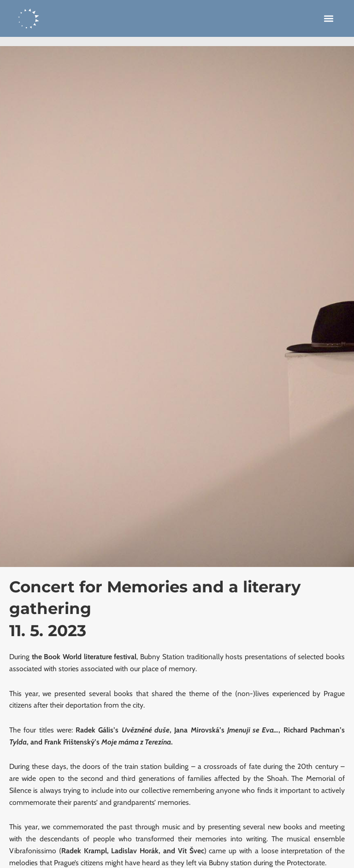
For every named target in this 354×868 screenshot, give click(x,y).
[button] (329, 19)
